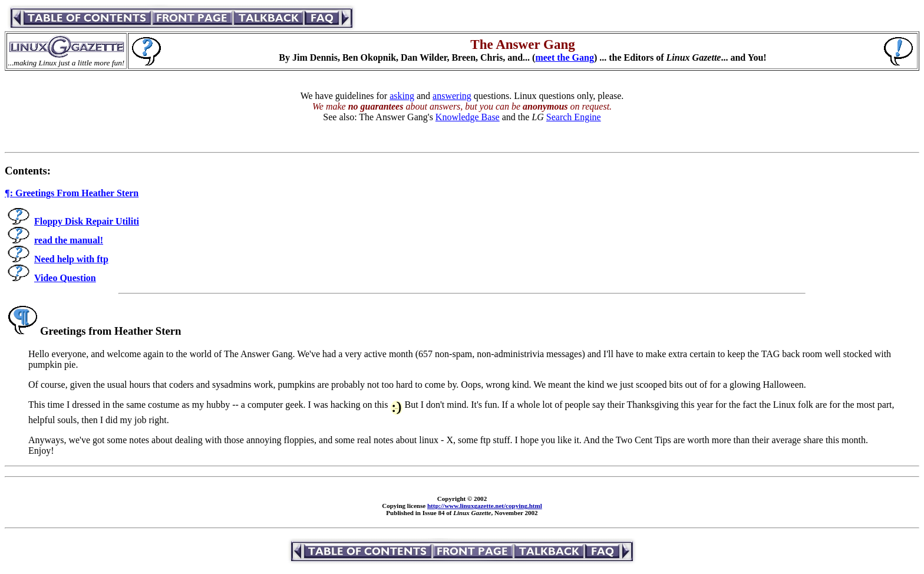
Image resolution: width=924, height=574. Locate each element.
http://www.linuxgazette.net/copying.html (485, 506)
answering (452, 96)
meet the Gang (565, 57)
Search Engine (574, 117)
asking (402, 96)
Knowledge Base (468, 117)
